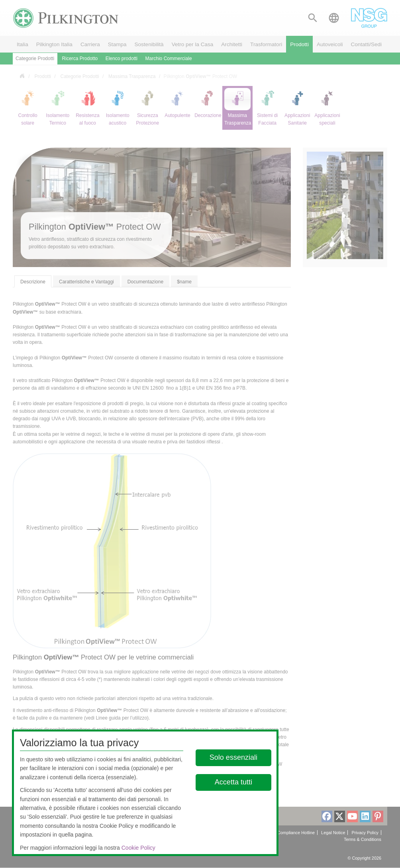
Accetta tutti (233, 782)
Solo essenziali (233, 757)
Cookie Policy (138, 848)
